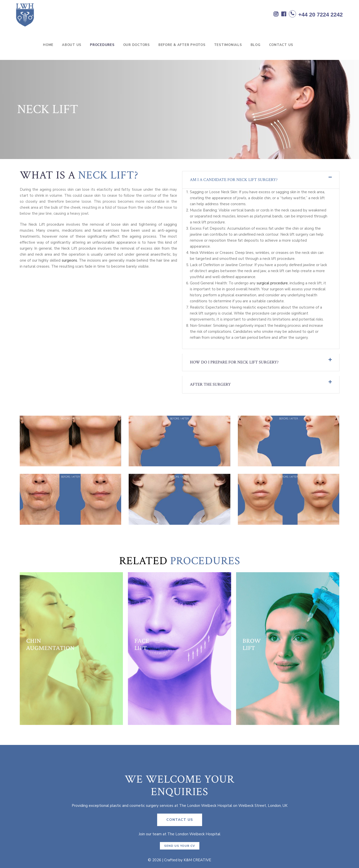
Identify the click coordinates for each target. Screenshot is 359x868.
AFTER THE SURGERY (210, 384)
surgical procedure (272, 283)
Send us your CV (180, 846)
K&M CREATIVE (197, 860)
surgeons (69, 260)
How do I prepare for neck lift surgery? (234, 362)
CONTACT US (180, 820)
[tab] (261, 180)
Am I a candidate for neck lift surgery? (234, 180)
